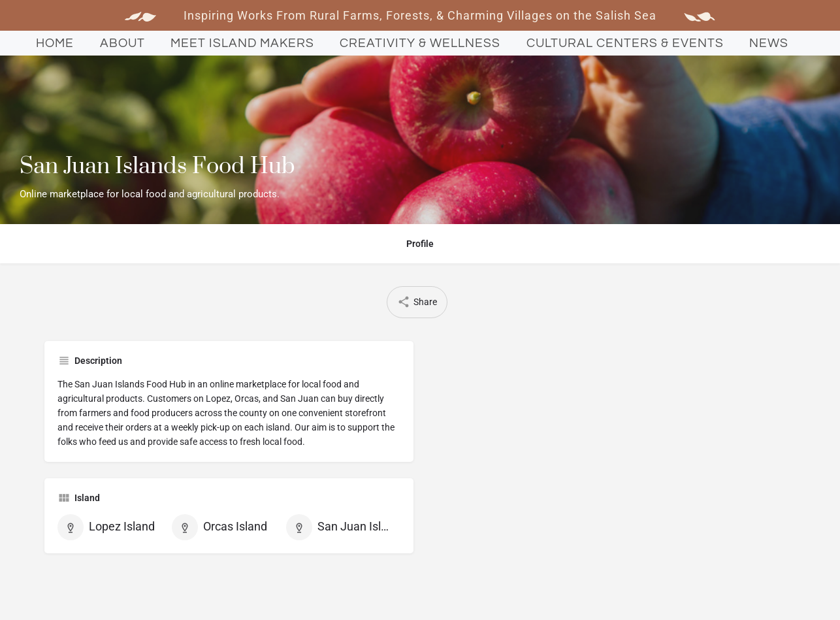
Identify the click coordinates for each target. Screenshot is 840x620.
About (122, 43)
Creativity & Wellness (420, 43)
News (769, 43)
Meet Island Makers (242, 43)
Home (55, 43)
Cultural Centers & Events (625, 43)
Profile (420, 244)
